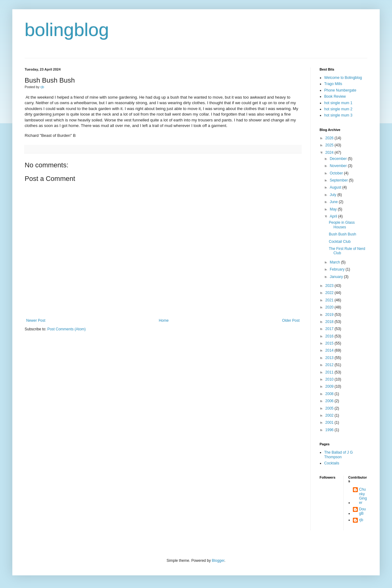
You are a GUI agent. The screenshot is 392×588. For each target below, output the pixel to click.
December (339, 159)
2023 (330, 286)
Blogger (218, 561)
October (337, 173)
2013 (330, 358)
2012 (330, 365)
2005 (330, 408)
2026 (330, 138)
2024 (330, 153)
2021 (330, 300)
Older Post (291, 321)
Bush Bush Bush (343, 234)
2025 (330, 145)
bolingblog (67, 30)
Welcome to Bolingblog (343, 78)
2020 (330, 307)
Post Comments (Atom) (66, 329)
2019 (330, 315)
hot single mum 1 (338, 103)
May (334, 209)
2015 (330, 343)
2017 (330, 329)
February (338, 269)
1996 (330, 430)
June (334, 202)
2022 (330, 293)
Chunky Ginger (363, 496)
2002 (330, 415)
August (336, 187)
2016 (330, 336)
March (335, 262)
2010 (330, 379)
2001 (330, 423)
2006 (330, 401)
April (334, 216)
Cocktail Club (340, 242)
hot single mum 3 (338, 115)
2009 (330, 386)
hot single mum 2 (338, 109)
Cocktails (332, 463)
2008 (330, 394)
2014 (330, 350)
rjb (361, 520)
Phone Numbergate (340, 90)
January (337, 277)
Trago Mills (333, 84)
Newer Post (36, 321)
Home (164, 321)
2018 (330, 322)
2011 (330, 372)
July (334, 195)
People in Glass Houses (342, 225)
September (339, 180)
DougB (362, 511)
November (339, 166)
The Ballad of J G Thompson (339, 455)
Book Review (335, 96)
